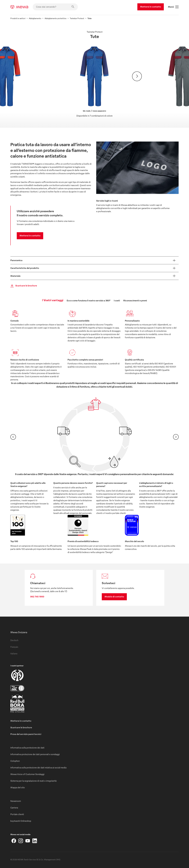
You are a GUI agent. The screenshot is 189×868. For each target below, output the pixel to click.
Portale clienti (17, 814)
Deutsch (14, 640)
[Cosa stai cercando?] (55, 7)
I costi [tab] (117, 300)
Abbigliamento (35, 18)
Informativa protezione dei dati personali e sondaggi (35, 754)
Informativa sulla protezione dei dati (27, 748)
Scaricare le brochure (23, 286)
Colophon (15, 761)
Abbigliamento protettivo (56, 18)
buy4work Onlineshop (21, 821)
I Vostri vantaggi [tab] (53, 300)
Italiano (14, 653)
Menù (173, 7)
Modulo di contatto (114, 597)
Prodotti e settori (18, 18)
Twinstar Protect (77, 18)
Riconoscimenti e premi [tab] (135, 300)
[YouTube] (28, 841)
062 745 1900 (37, 597)
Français (14, 647)
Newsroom (16, 801)
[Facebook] (14, 841)
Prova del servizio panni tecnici (26, 734)
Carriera (14, 808)
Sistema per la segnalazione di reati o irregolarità (33, 781)
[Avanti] (137, 76)
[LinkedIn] (35, 841)
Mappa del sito (18, 787)
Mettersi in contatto (151, 7)
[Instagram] (21, 841)
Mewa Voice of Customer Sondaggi (27, 774)
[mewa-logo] (19, 7)
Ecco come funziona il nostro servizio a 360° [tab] (89, 300)
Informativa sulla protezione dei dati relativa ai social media (38, 768)
